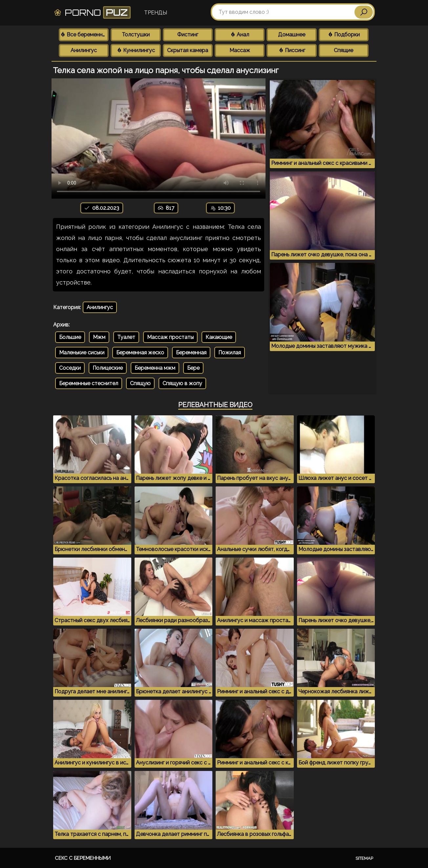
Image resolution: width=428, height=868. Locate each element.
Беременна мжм (155, 368)
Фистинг (188, 35)
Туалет (126, 337)
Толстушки (136, 35)
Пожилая (230, 353)
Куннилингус (136, 50)
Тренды (156, 13)
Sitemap (364, 858)
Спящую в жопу (182, 383)
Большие (70, 337)
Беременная (191, 353)
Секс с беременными (83, 858)
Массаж (240, 50)
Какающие (219, 337)
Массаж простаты (170, 337)
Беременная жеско (140, 353)
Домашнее (292, 35)
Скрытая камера (188, 50)
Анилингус (84, 50)
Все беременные (84, 35)
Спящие (343, 50)
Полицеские (108, 368)
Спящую (140, 383)
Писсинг (292, 50)
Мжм (99, 337)
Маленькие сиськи (82, 353)
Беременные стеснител (89, 383)
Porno (92, 12)
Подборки (344, 35)
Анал (240, 35)
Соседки (70, 368)
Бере (193, 368)
